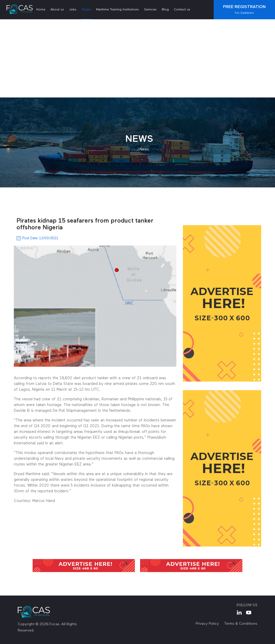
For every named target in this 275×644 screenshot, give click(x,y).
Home (41, 10)
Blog (165, 10)
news (144, 149)
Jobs (73, 10)
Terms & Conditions (241, 624)
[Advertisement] (137, 58)
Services (150, 10)
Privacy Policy (207, 624)
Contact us (182, 10)
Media (86, 10)
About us (57, 10)
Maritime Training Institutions (117, 10)
